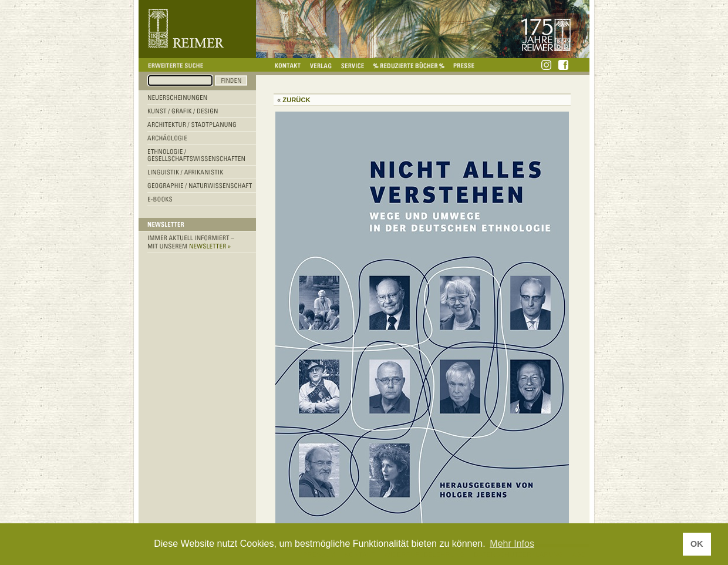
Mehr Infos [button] (512, 544)
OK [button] (697, 544)
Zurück (296, 100)
